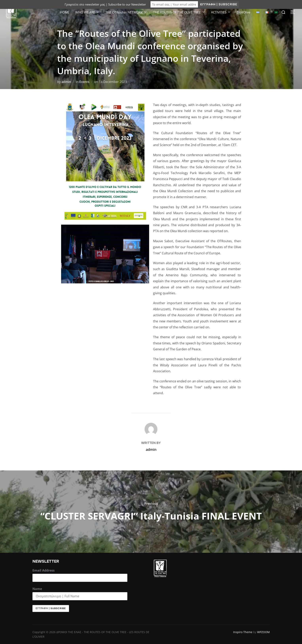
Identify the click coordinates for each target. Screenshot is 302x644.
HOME (65, 12)
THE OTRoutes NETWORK (126, 12)
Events (84, 82)
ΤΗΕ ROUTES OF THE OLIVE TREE (179, 12)
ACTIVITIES (221, 12)
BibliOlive (244, 12)
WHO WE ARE (87, 12)
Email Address (44, 570)
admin (66, 82)
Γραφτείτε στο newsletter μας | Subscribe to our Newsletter (105, 4)
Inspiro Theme (243, 632)
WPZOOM (263, 632)
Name (37, 589)
